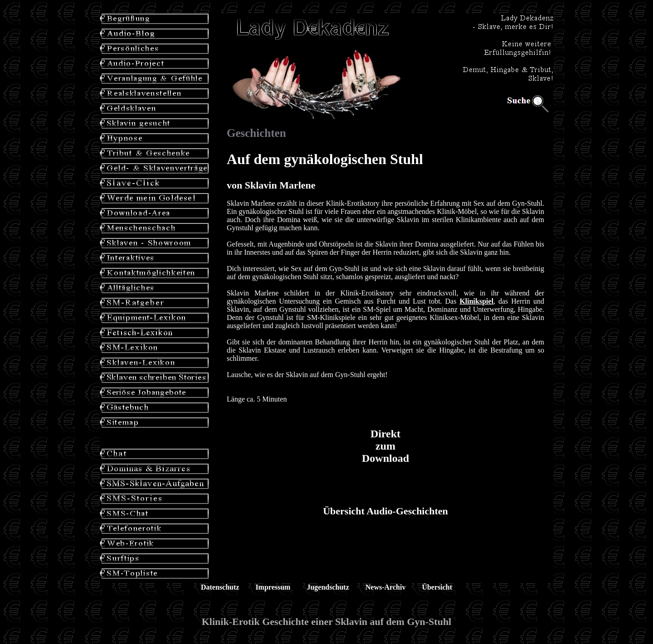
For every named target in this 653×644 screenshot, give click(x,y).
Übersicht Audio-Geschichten (385, 511)
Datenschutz (220, 587)
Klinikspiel (476, 301)
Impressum (273, 587)
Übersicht (437, 587)
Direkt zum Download (385, 446)
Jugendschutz (328, 587)
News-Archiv (386, 587)
